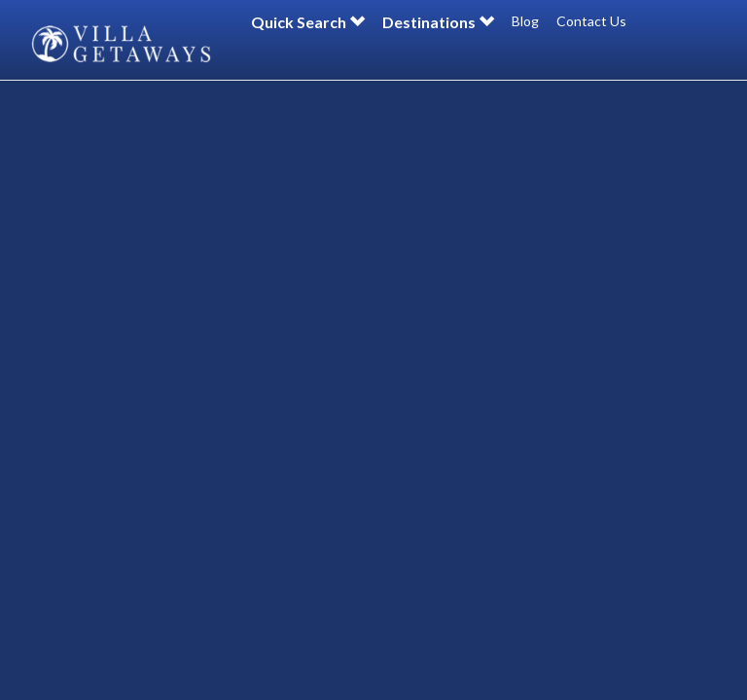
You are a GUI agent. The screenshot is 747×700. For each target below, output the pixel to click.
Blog (525, 21)
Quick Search (308, 22)
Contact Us (591, 21)
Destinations (438, 22)
